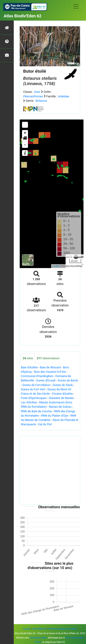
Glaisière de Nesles (61, 398)
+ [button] (25, 133)
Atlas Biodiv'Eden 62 (23, 16)
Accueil (27, 629)
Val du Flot (45, 424)
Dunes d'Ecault (46, 380)
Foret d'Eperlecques (34, 398)
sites (28, 358)
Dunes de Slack (63, 385)
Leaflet (56, 266)
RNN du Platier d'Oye (55, 416)
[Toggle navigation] (76, 6)
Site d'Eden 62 (40, 629)
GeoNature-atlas (38, 638)
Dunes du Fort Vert (33, 389)
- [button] (25, 145)
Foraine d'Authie (62, 394)
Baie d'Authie (29, 367)
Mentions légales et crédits (63, 629)
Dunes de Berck (68, 380)
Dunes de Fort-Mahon (36, 385)
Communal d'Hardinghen (37, 376)
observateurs (48, 358)
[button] (25, 139)
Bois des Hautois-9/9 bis (50, 372)
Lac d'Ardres (29, 402)
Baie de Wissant (50, 367)
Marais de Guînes (60, 407)
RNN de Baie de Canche (36, 411)
